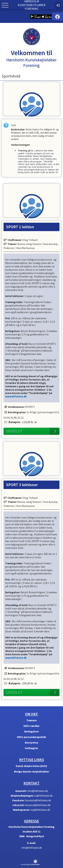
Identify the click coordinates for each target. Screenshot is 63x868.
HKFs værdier (32, 726)
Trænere (32, 720)
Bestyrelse (32, 743)
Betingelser (32, 731)
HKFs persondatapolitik (32, 737)
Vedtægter (32, 748)
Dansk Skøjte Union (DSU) (32, 766)
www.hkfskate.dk (16, 396)
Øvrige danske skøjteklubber (32, 771)
